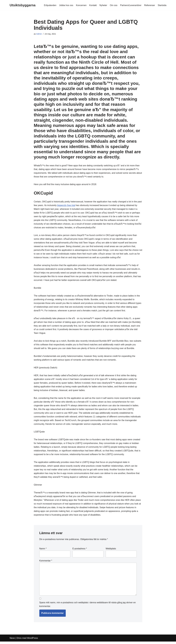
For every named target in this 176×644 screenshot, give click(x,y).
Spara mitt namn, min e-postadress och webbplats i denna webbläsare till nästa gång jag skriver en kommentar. (88, 607)
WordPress (33, 641)
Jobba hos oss (66, 5)
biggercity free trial (71, 206)
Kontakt (93, 5)
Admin (39, 34)
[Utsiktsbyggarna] (23, 5)
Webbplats (111, 551)
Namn (43, 551)
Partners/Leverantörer (131, 5)
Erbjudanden (50, 5)
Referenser (150, 5)
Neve (12, 641)
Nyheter (103, 5)
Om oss (113, 5)
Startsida (162, 5)
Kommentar (46, 563)
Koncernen (81, 5)
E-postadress (80, 551)
